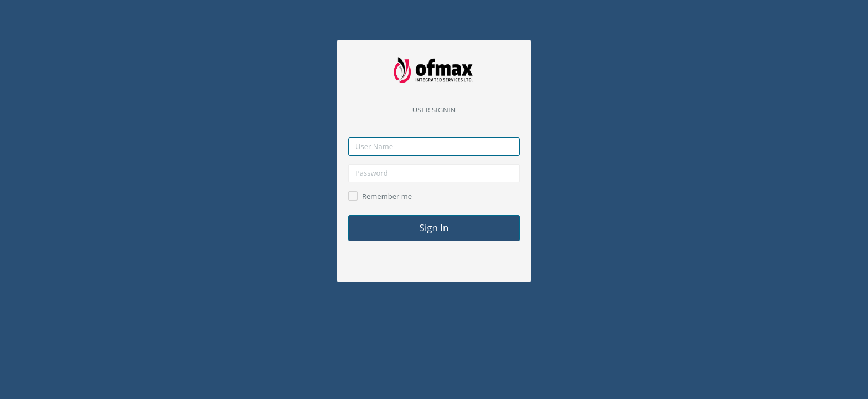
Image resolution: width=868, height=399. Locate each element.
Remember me (387, 196)
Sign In (434, 227)
